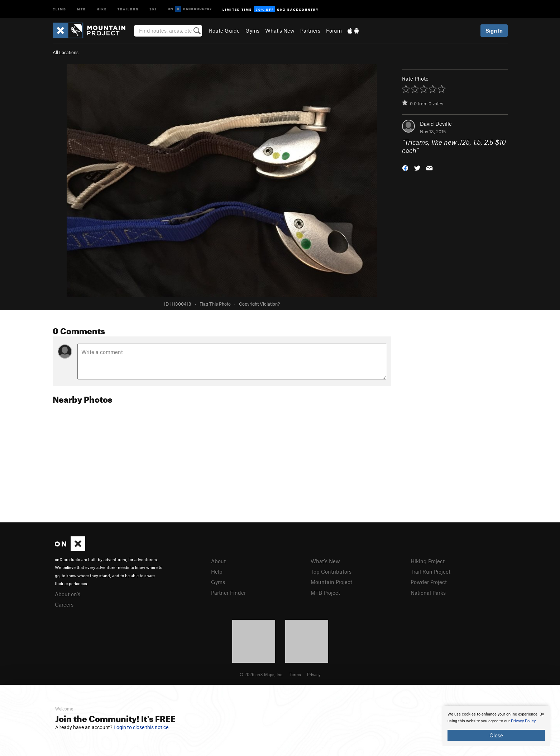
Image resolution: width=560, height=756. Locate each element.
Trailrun (128, 9)
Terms (295, 674)
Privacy (314, 674)
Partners (310, 30)
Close (496, 735)
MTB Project (325, 593)
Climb (59, 9)
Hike (102, 9)
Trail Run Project (430, 571)
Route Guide (224, 30)
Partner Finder (228, 593)
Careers (64, 604)
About (218, 561)
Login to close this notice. (142, 727)
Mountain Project (331, 582)
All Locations (66, 52)
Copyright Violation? (259, 304)
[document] (496, 726)
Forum (334, 30)
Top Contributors (331, 571)
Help (217, 571)
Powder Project (429, 582)
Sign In (494, 30)
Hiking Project (428, 561)
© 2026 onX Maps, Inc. (262, 674)
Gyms (252, 30)
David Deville (436, 124)
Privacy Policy (523, 721)
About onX (68, 594)
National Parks (428, 593)
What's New (280, 30)
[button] (405, 167)
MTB (82, 9)
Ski (153, 9)
